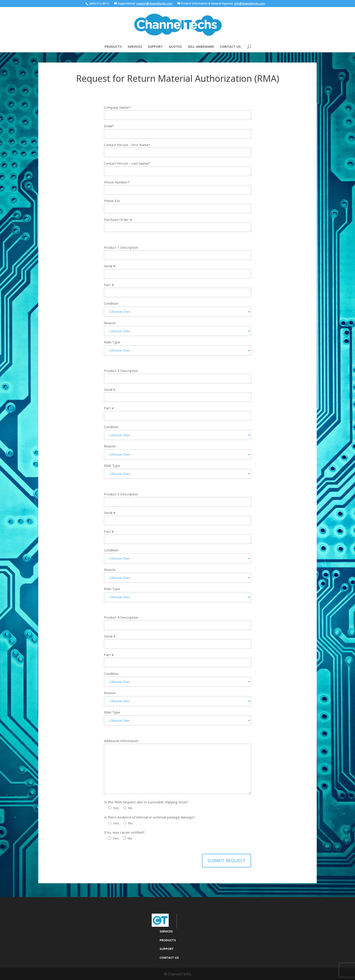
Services (135, 47)
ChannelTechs (179, 973)
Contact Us (230, 47)
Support (155, 47)
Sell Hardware (201, 47)
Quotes (175, 47)
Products (113, 47)
